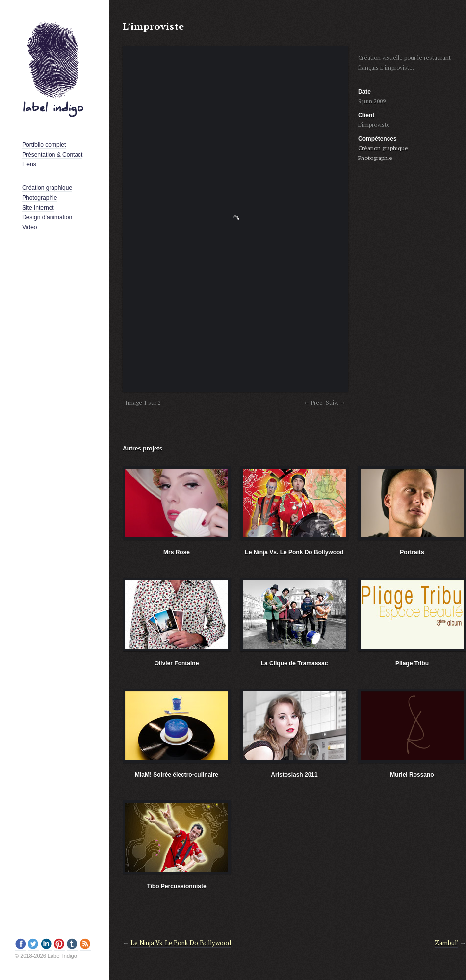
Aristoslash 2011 (294, 775)
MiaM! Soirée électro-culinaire (177, 775)
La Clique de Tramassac (295, 663)
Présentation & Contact (52, 155)
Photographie (39, 198)
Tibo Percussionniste (176, 886)
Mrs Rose (177, 552)
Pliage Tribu (412, 663)
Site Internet (38, 208)
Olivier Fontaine (177, 663)
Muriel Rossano (412, 775)
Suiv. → (336, 403)
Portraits (412, 552)
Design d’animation (47, 217)
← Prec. (314, 403)
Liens (29, 164)
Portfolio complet (44, 145)
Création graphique (47, 188)
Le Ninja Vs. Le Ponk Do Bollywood (294, 552)
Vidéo (29, 227)
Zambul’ (446, 943)
